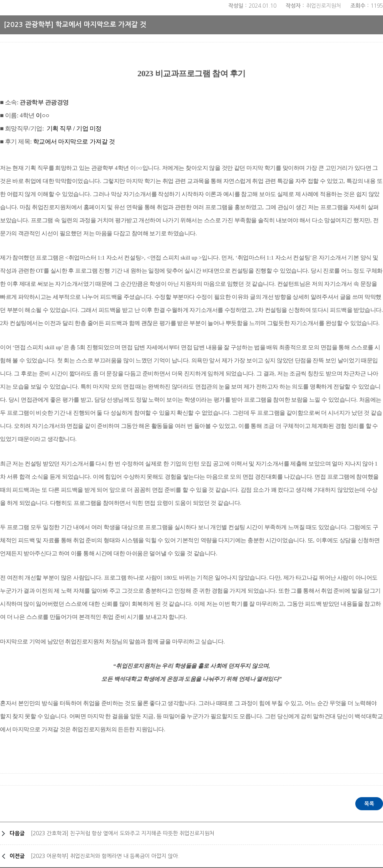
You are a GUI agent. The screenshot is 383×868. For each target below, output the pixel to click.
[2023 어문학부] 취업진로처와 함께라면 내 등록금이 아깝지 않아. (105, 856)
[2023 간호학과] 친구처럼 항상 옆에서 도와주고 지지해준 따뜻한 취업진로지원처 (123, 833)
